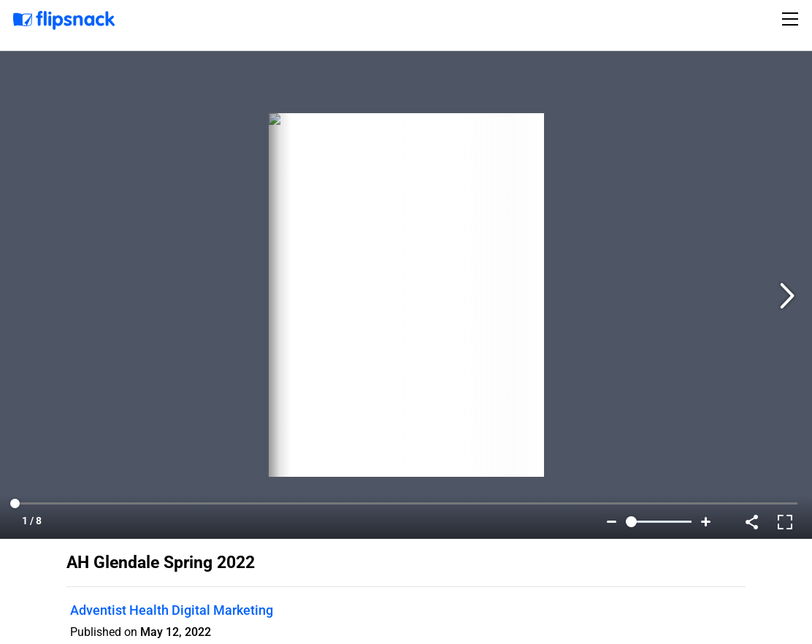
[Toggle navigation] (792, 19)
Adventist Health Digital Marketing (172, 610)
